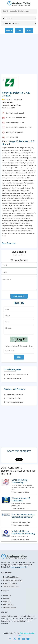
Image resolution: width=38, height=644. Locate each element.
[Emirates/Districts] (19, 24)
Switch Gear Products (14, 398)
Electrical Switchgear (14, 379)
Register (9, 30)
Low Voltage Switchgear (15, 402)
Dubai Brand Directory (12, 577)
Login (19, 30)
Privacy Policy (8, 605)
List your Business (10, 583)
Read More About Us (18, 567)
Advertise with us (10, 608)
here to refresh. (28, 346)
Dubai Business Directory (13, 580)
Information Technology (15, 395)
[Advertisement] (19, 55)
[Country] (19, 18)
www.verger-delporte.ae (14, 132)
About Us (7, 598)
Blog (29, 30)
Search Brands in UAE (11, 586)
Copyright (7, 601)
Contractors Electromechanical (17, 375)
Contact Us (7, 595)
